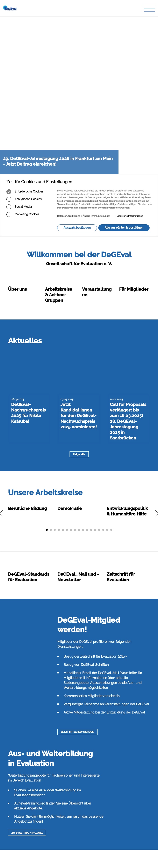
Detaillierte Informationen (130, 58)
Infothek (63, 832)
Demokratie (70, 312)
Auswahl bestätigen (77, 70)
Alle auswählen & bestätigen (124, 70)
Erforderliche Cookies (25, 34)
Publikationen (66, 820)
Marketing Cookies (23, 57)
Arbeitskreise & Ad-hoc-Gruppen (59, 137)
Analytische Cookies (24, 41)
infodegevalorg (28, 841)
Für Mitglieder (134, 131)
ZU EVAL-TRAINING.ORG (27, 637)
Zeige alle (79, 258)
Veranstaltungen (68, 828)
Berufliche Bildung (27, 312)
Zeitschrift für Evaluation (73, 824)
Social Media (19, 49)
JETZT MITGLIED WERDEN (77, 536)
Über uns (17, 131)
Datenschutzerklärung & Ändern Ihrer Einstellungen (84, 58)
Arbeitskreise (66, 816)
